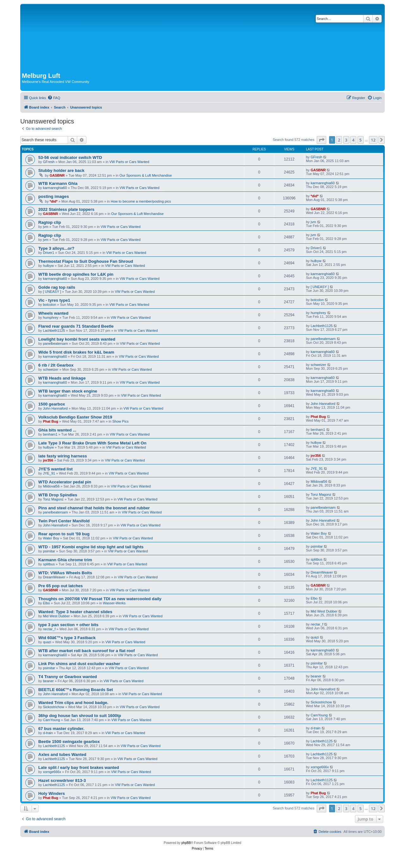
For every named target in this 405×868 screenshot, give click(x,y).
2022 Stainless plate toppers (66, 209)
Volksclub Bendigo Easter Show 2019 (75, 417)
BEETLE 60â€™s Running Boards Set (76, 690)
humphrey (51, 318)
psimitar (49, 551)
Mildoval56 (51, 486)
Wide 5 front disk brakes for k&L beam (76, 352)
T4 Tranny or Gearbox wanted (68, 677)
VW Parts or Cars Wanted (129, 162)
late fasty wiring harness (63, 456)
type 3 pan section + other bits (68, 625)
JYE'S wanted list (56, 469)
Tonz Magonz (53, 499)
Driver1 (49, 253)
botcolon (50, 305)
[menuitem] (54, 98)
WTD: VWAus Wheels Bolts (65, 573)
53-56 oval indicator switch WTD (70, 157)
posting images (54, 196)
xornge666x (52, 772)
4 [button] (353, 140)
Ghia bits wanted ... (57, 430)
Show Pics (120, 421)
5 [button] (361, 140)
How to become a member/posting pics (141, 201)
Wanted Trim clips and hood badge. (73, 703)
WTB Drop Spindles (58, 495)
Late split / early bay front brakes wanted (79, 767)
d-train (48, 733)
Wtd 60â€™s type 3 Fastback (67, 638)
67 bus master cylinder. (61, 729)
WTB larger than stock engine (68, 391)
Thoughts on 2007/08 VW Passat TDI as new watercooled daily (100, 599)
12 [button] (373, 140)
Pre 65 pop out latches (61, 586)
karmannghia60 (55, 188)
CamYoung (52, 720)
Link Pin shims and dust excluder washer (79, 664)
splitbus (49, 564)
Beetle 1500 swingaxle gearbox (69, 742)
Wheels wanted (53, 313)
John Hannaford (55, 408)
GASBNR (57, 175)
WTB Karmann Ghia (58, 183)
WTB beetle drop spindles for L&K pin (76, 274)
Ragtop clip (50, 222)
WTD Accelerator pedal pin (65, 482)
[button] (321, 140)
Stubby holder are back (61, 170)
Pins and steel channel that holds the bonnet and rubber (94, 508)
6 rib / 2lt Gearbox (56, 365)
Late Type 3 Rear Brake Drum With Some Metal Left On (92, 443)
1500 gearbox (52, 404)
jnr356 (48, 460)
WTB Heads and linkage (62, 378)
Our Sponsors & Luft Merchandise (146, 175)
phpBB (186, 843)
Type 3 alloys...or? (56, 248)
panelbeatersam (56, 343)
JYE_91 (49, 473)
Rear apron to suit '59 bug (64, 534)
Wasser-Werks (114, 603)
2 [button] (339, 140)
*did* (54, 201)
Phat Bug (51, 421)
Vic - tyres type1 (54, 300)
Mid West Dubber (56, 616)
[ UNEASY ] (52, 292)
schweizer (51, 369)
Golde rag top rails (57, 287)
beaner (48, 681)
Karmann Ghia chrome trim (65, 560)
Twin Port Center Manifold (64, 521)
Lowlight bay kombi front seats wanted (77, 339)
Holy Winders (52, 793)
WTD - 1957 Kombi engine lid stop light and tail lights (91, 547)
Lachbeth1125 (54, 330)
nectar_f (49, 629)
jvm (46, 227)
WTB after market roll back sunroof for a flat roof (87, 651)
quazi (47, 642)
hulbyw (48, 266)
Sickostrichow (54, 707)
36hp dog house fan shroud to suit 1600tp (80, 716)
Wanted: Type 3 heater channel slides (75, 612)
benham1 (50, 434)
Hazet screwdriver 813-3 (62, 780)
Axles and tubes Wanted (62, 755)
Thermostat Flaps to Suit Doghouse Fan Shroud (86, 261)
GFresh (49, 162)
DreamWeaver (54, 577)
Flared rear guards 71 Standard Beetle (76, 326)
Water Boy (51, 538)
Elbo (47, 603)
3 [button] (346, 140)
